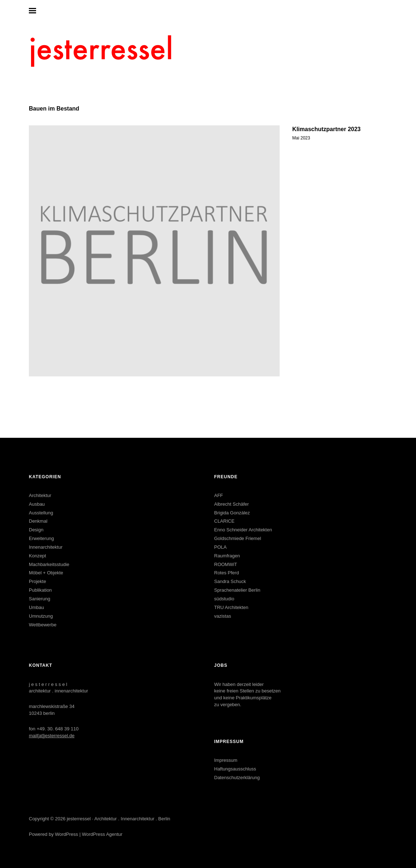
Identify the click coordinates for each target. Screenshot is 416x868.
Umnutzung (41, 616)
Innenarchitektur (46, 547)
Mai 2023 (301, 138)
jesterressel (79, 819)
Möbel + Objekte (46, 573)
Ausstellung (41, 513)
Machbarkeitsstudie (49, 564)
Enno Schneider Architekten (243, 530)
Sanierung (40, 599)
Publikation (40, 590)
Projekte (38, 581)
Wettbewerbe (43, 625)
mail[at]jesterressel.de (52, 736)
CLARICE (224, 521)
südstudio (224, 599)
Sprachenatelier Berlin (237, 590)
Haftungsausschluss (235, 769)
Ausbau (37, 504)
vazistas (223, 616)
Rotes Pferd (227, 573)
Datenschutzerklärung (237, 778)
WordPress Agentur (102, 834)
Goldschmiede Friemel (238, 538)
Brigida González (232, 513)
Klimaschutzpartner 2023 (326, 129)
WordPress (66, 834)
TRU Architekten (231, 607)
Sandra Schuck (230, 581)
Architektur (40, 495)
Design (36, 530)
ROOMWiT (226, 564)
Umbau (36, 607)
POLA (221, 547)
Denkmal (38, 521)
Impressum (226, 760)
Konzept (38, 556)
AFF (219, 495)
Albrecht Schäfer (232, 504)
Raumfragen (227, 556)
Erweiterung (41, 538)
